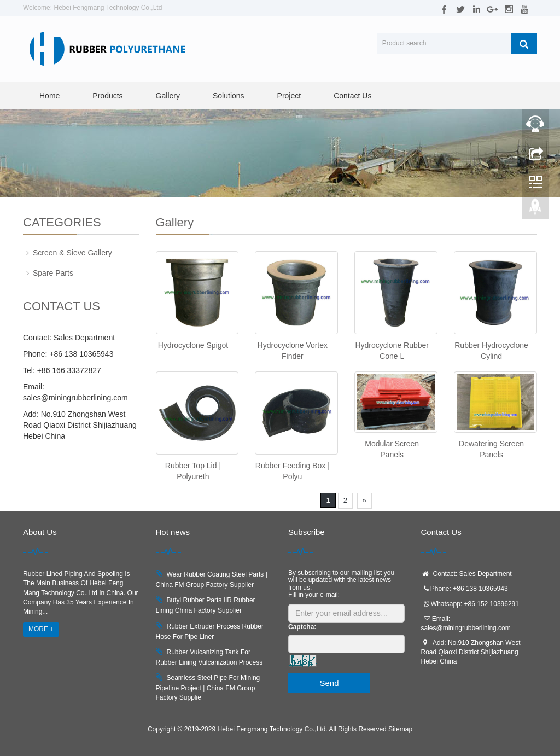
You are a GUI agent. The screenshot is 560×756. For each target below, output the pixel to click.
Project (289, 96)
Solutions (229, 96)
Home (49, 96)
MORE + (41, 629)
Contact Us (352, 96)
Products (107, 96)
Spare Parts (53, 273)
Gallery (168, 96)
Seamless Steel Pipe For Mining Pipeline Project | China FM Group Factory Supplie (208, 688)
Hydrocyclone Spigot (193, 345)
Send (329, 683)
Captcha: (302, 627)
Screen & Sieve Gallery (72, 253)
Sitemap (400, 729)
